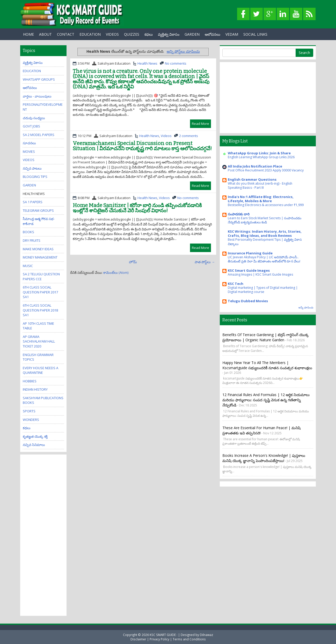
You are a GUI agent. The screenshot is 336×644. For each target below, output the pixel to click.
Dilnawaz (206, 635)
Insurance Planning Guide (250, 253)
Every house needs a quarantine (41, 370)
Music (28, 266)
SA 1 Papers (33, 202)
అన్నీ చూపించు (306, 308)
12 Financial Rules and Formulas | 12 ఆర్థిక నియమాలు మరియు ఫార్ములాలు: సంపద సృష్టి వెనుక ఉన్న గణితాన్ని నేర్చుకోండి (266, 400)
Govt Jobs (31, 126)
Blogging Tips (35, 177)
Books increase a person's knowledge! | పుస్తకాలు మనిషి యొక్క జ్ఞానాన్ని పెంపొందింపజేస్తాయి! (264, 458)
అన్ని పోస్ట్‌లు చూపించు (183, 51)
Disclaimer (138, 639)
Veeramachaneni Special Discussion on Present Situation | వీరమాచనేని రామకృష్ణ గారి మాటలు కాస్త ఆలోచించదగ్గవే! (142, 146)
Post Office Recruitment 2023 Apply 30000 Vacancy (266, 170)
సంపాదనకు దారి (239, 214)
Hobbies (30, 381)
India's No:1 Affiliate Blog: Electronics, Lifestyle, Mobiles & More (261, 199)
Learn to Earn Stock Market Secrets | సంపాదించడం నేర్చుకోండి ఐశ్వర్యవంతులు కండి (265, 220)
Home (28, 34)
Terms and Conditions (189, 639)
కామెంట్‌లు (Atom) (116, 272)
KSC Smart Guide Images (249, 270)
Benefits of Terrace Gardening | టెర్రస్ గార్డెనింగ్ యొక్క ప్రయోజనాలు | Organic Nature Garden (266, 337)
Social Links (255, 34)
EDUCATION (90, 34)
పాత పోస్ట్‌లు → (205, 262)
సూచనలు (29, 143)
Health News (147, 63)
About (45, 34)
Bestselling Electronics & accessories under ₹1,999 (266, 205)
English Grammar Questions (252, 179)
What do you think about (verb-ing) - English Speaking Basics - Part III (260, 185)
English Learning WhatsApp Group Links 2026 (261, 157)
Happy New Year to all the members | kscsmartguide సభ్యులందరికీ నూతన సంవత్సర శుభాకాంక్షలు (267, 365)
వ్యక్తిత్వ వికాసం (169, 34)
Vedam (232, 34)
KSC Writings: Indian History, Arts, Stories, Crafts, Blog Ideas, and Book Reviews (265, 233)
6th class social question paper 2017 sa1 (40, 292)
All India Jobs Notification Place (255, 166)
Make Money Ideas (38, 249)
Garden (29, 185)
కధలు (149, 34)
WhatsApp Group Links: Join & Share (259, 153)
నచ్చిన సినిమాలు (34, 445)
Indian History (35, 389)
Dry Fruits (32, 240)
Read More (200, 124)
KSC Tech (236, 284)
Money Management (40, 257)
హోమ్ (133, 262)
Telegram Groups (38, 210)
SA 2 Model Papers (39, 135)
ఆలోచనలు (213, 34)
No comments (176, 63)
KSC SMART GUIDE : (164, 635)
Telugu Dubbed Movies (248, 301)
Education (32, 71)
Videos (112, 34)
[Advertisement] (43, 535)
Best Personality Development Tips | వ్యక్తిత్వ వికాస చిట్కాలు (265, 242)
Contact (66, 34)
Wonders (31, 420)
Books (28, 232)
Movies (29, 151)
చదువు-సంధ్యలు (34, 118)
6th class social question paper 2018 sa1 (40, 310)
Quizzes (132, 34)
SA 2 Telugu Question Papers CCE (41, 276)
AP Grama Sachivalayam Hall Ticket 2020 (39, 341)
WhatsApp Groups (39, 79)
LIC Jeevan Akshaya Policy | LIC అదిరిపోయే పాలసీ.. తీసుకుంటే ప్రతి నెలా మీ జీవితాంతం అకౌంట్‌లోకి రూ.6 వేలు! (264, 259)
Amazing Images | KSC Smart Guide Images (260, 274)
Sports (29, 411)
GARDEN (192, 34)
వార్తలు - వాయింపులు (37, 96)
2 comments (189, 136)
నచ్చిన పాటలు (32, 168)
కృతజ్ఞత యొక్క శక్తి (35, 436)
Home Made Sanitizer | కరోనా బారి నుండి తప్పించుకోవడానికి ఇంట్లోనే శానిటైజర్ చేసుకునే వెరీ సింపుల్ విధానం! (137, 208)
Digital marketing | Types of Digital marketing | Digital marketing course (263, 290)
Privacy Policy (159, 639)
